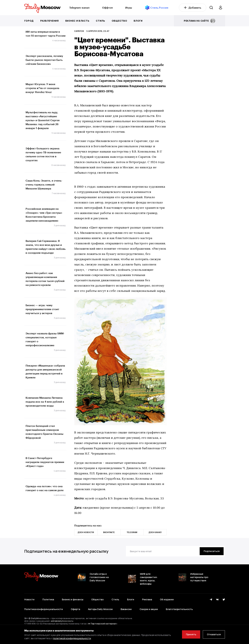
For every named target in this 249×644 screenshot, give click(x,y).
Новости (29, 599)
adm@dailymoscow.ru (62, 621)
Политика (48, 599)
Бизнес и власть (77, 21)
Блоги (138, 21)
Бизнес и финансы (73, 599)
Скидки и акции (149, 609)
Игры (129, 8)
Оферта (75, 609)
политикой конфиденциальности (72, 638)
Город (29, 21)
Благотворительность (179, 609)
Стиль (100, 21)
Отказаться (214, 634)
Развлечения (50, 21)
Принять (191, 634)
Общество (119, 21)
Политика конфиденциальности (44, 609)
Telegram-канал (79, 8)
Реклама (147, 599)
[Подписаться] (212, 551)
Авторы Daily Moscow (100, 609)
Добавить (193, 8)
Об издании (167, 599)
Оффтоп (107, 8)
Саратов (79, 31)
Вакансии (126, 609)
